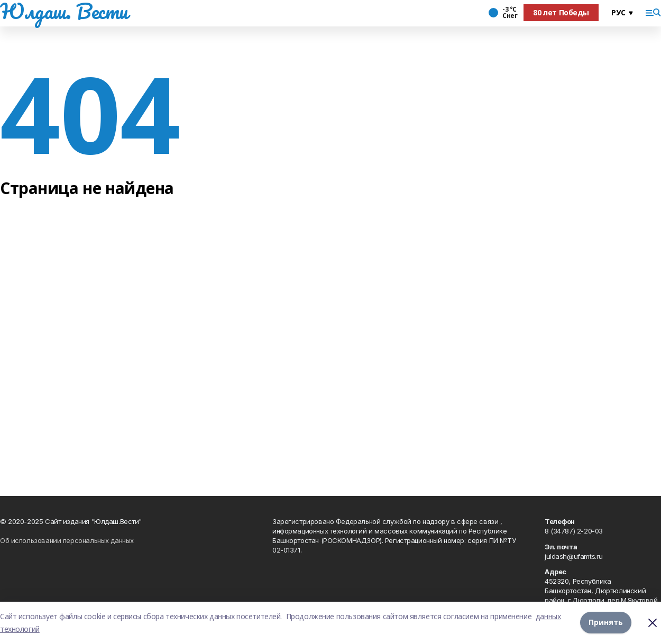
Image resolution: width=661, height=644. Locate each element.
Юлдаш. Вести (64, 11)
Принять (606, 623)
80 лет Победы (561, 12)
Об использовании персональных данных (67, 540)
